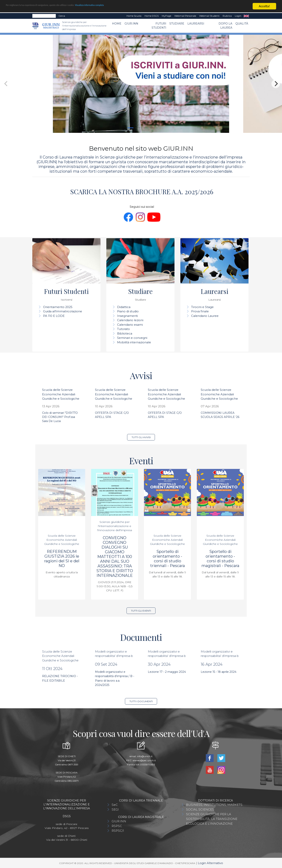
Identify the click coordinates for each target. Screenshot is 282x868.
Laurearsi (196, 24)
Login (238, 16)
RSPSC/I (118, 831)
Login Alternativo (210, 863)
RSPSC (117, 826)
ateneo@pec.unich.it (144, 760)
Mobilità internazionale (134, 342)
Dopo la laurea (225, 26)
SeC (115, 805)
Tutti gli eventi (141, 611)
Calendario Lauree (205, 316)
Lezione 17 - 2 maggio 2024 (167, 672)
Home (117, 24)
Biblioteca (125, 333)
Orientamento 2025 (58, 307)
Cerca (62, 16)
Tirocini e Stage (202, 307)
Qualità (242, 24)
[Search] (44, 16)
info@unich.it (145, 756)
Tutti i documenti (141, 701)
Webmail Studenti (209, 16)
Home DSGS (152, 16)
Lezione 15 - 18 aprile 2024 (219, 672)
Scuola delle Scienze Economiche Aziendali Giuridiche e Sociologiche (61, 394)
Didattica (124, 307)
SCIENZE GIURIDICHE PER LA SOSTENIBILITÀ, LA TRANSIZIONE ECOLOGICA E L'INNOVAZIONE (212, 819)
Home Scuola (134, 16)
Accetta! (264, 6)
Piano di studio (128, 311)
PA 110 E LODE (54, 316)
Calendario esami (130, 325)
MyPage (166, 16)
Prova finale (200, 311)
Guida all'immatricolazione (63, 311)
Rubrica (227, 16)
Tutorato (123, 329)
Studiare (177, 24)
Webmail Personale (185, 16)
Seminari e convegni (132, 338)
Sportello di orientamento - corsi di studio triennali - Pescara (168, 559)
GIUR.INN (131, 24)
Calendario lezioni (130, 320)
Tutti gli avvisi (141, 437)
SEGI (115, 809)
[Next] (276, 84)
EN (246, 16)
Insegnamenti (127, 316)
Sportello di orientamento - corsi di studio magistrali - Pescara (220, 559)
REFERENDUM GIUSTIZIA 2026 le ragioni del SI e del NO (62, 559)
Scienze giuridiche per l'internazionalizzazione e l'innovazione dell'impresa (115, 526)
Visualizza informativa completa (129, 6)
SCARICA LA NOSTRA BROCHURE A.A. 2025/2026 (141, 191)
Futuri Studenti (159, 26)
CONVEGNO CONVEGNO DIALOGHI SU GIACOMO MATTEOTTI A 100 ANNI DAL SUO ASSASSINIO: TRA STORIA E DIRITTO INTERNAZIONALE (115, 557)
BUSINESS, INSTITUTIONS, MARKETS (214, 805)
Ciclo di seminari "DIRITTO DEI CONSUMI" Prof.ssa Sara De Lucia (60, 417)
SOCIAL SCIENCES (200, 809)
